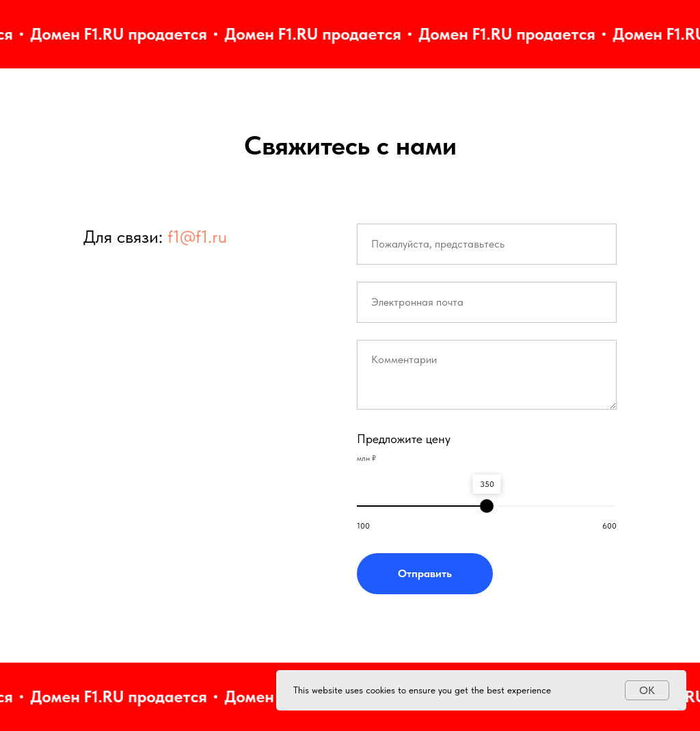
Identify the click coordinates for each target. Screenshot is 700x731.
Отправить (425, 573)
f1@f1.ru (197, 236)
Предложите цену (404, 439)
